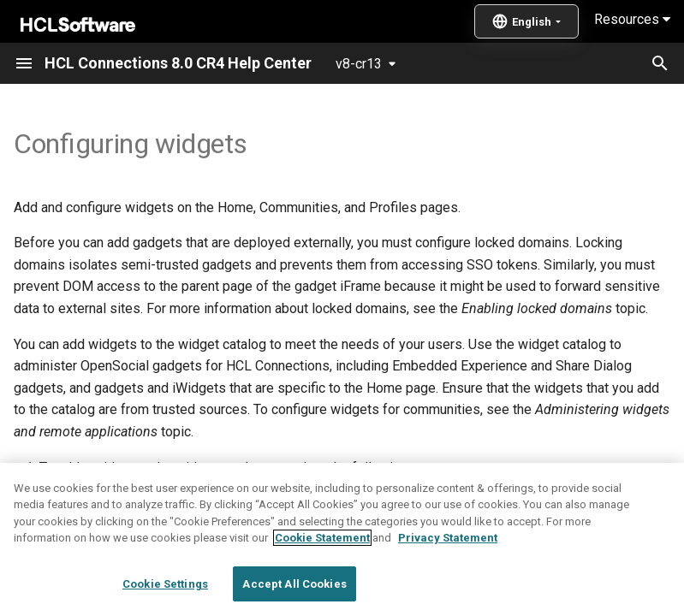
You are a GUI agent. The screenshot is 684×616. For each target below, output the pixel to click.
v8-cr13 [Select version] (359, 64)
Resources (632, 19)
